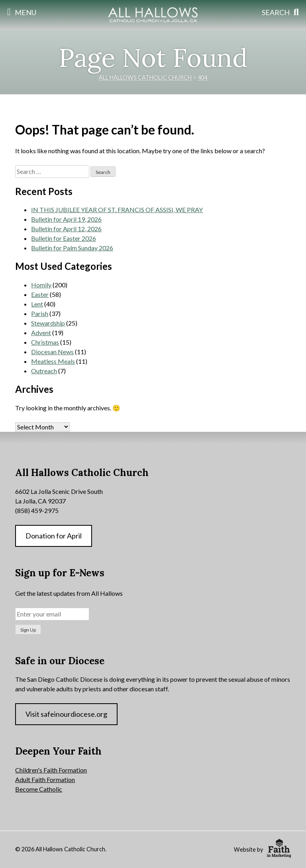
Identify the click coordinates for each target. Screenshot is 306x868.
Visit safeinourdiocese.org (66, 714)
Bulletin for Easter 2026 (64, 238)
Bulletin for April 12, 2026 (66, 229)
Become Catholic (39, 789)
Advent (41, 333)
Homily (41, 285)
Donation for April (54, 536)
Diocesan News (52, 352)
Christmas (45, 342)
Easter (40, 294)
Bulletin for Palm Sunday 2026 (72, 248)
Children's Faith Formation (51, 770)
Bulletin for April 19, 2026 (66, 219)
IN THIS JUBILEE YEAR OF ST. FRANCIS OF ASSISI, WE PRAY (117, 210)
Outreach (44, 371)
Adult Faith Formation (45, 779)
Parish (40, 313)
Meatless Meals (53, 361)
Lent (37, 304)
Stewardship (48, 323)
